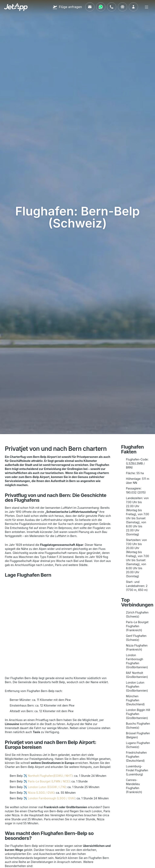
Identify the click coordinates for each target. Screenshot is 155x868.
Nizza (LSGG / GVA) (41, 793)
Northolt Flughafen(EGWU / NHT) (50, 776)
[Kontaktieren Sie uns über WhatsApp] (101, 7)
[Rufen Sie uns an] (112, 7)
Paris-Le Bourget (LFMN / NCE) (49, 781)
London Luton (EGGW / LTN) (47, 787)
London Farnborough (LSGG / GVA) (51, 798)
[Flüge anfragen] (67, 7)
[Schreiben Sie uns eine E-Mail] (90, 7)
